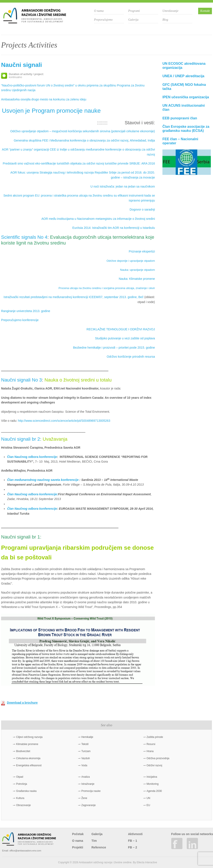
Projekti (78, 847)
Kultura (20, 798)
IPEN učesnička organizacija (186, 97)
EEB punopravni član (180, 118)
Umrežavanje (170, 11)
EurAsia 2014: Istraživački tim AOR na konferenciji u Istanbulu (114, 228)
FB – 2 (133, 847)
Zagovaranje (89, 805)
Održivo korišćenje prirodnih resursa (131, 357)
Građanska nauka (26, 791)
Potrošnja (22, 784)
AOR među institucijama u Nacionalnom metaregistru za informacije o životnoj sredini (98, 219)
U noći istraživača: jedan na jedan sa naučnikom (123, 186)
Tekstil (85, 744)
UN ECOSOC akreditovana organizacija (184, 66)
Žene (84, 798)
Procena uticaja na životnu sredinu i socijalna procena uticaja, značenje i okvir (107, 288)
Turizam (86, 751)
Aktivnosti (135, 834)
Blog (165, 20)
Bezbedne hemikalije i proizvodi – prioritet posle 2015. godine (114, 348)
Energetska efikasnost (29, 765)
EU (148, 805)
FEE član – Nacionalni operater (180, 141)
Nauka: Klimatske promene (137, 279)
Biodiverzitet (23, 751)
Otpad (20, 777)
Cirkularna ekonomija (28, 758)
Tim (94, 841)
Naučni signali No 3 (22, 380)
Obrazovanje (23, 805)
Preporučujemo (103, 20)
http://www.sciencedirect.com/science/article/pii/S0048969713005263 (64, 421)
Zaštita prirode (155, 737)
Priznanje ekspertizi (142, 251)
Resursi (151, 744)
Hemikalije (87, 737)
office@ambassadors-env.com (25, 851)
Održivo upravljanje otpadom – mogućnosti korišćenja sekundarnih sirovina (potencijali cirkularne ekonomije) (83, 131)
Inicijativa (152, 777)
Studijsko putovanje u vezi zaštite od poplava (125, 338)
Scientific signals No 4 (24, 237)
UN (148, 798)
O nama (99, 11)
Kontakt (205, 11)
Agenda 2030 (154, 791)
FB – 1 (133, 841)
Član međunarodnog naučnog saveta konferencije (43, 480)
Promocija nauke (91, 791)
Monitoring (153, 784)
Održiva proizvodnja (158, 758)
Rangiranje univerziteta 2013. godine (26, 311)
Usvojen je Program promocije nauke (51, 111)
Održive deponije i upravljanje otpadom (131, 261)
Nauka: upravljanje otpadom (137, 270)
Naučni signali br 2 (21, 439)
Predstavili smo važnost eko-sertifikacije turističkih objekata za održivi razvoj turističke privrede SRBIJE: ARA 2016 (79, 163)
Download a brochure (22, 703)
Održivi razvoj (154, 765)
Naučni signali (22, 65)
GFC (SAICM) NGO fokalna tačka (184, 87)
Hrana (150, 751)
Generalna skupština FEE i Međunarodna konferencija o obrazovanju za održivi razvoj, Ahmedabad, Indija (84, 140)
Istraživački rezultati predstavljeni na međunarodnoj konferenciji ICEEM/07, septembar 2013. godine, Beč (74, 297)
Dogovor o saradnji (142, 209)
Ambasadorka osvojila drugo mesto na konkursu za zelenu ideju (44, 99)
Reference (99, 847)
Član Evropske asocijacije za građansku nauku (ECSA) (186, 129)
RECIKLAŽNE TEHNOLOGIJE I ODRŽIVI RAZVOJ (121, 329)
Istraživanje (88, 784)
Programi (134, 11)
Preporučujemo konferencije (20, 320)
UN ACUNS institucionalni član (184, 108)
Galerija (133, 20)
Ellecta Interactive (147, 862)
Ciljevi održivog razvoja (29, 737)
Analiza (86, 777)
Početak (78, 834)
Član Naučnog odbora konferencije (32, 457)
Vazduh (86, 758)
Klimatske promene (27, 744)
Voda (84, 765)
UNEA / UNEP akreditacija (183, 76)
